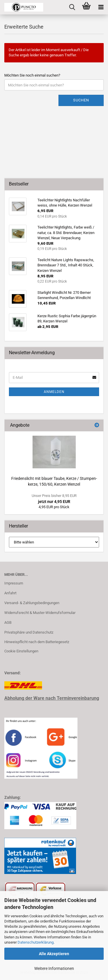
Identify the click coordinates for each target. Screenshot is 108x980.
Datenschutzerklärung (36, 942)
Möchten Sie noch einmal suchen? (32, 75)
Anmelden (54, 392)
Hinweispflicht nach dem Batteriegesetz (37, 642)
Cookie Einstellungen (21, 651)
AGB (8, 622)
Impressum (14, 583)
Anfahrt (10, 593)
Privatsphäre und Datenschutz (29, 632)
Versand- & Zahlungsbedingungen (32, 603)
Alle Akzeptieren (54, 954)
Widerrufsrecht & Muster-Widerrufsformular (40, 613)
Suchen (81, 100)
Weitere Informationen (54, 968)
